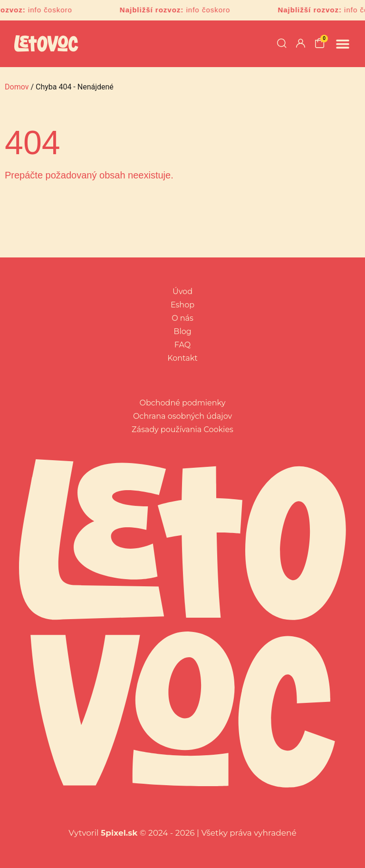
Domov (17, 87)
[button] (342, 44)
